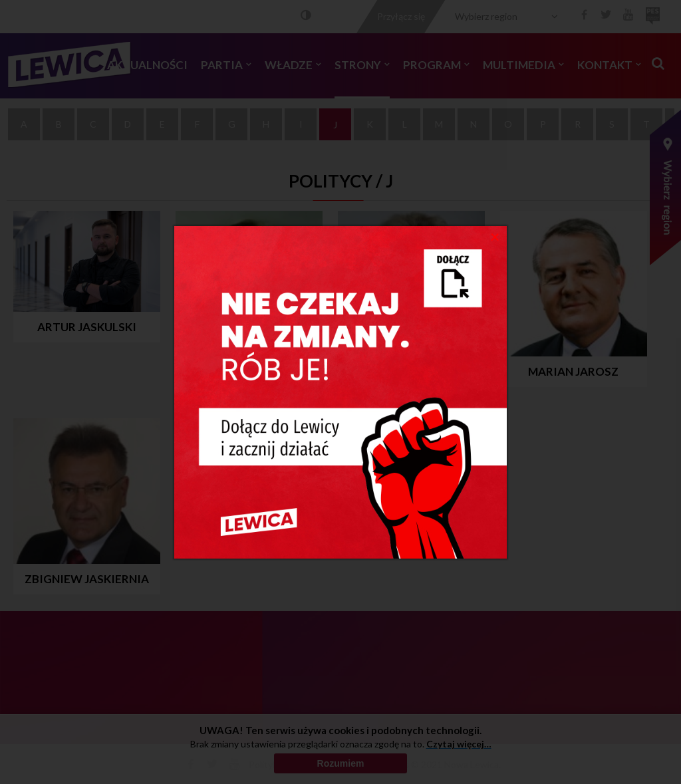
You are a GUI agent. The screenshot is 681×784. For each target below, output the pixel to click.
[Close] (495, 236)
